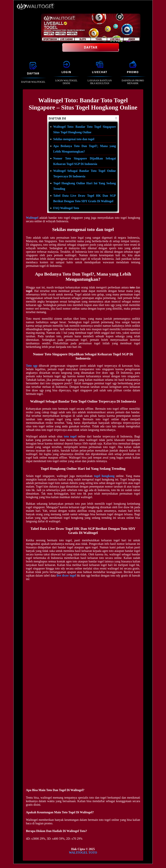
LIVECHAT (100, 72)
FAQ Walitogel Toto (66, 208)
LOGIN (66, 72)
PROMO (133, 72)
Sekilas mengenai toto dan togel (74, 139)
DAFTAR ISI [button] (83, 118)
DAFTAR (33, 73)
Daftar (91, 47)
